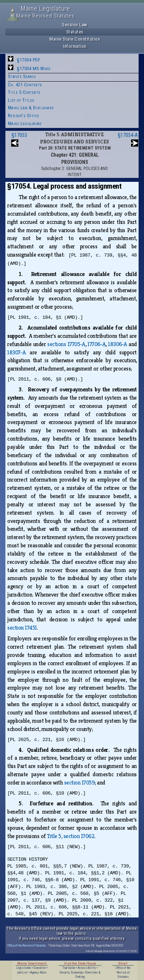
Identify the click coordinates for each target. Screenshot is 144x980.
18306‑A (118, 344)
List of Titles (21, 100)
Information (75, 46)
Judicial (22, 972)
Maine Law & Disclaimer (31, 108)
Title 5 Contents (24, 92)
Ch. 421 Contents (25, 85)
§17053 (19, 135)
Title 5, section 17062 (71, 836)
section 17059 (80, 783)
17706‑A (96, 344)
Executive (40, 968)
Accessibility (87, 968)
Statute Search (22, 76)
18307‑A (16, 352)
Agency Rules (39, 972)
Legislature (24, 968)
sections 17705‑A (66, 344)
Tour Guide (69, 968)
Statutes (75, 32)
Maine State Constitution (75, 39)
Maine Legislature (25, 123)
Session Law (75, 25)
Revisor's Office (24, 116)
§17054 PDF (29, 60)
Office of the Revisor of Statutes (27, 945)
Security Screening (71, 972)
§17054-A (128, 135)
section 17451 (22, 628)
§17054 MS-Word (33, 68)
